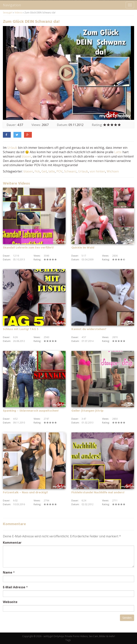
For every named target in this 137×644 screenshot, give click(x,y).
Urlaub (12, 148)
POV (59, 171)
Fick (37, 171)
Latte (118, 152)
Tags (68, 640)
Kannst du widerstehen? (89, 329)
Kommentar (12, 543)
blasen (26, 156)
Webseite (10, 602)
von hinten (97, 171)
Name (8, 572)
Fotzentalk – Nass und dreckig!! (25, 493)
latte (52, 171)
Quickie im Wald (83, 248)
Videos (18, 13)
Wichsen (113, 171)
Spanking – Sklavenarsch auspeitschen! (31, 411)
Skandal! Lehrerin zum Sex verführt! (28, 248)
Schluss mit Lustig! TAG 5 (21, 329)
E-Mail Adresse (14, 587)
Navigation (12, 5)
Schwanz (70, 171)
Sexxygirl (8, 13)
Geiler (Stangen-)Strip (87, 411)
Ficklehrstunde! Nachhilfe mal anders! (98, 493)
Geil (44, 171)
